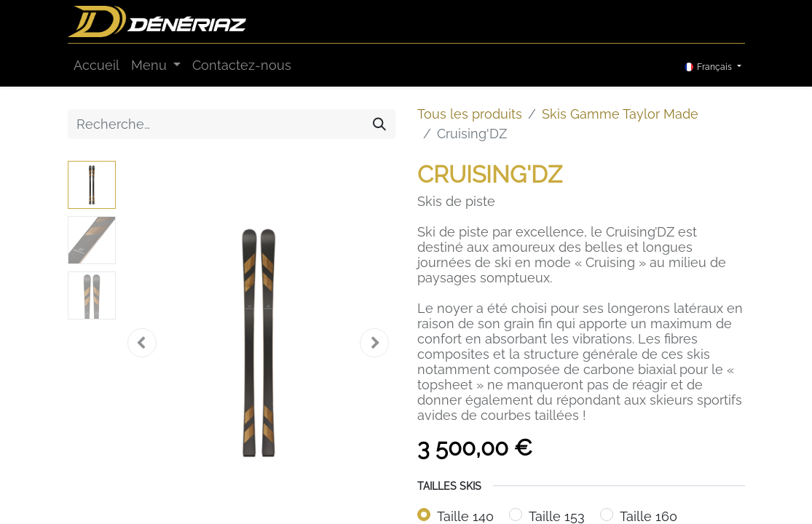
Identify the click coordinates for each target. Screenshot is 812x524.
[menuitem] (96, 65)
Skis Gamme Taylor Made (620, 114)
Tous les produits (470, 114)
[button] (142, 343)
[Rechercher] (379, 124)
